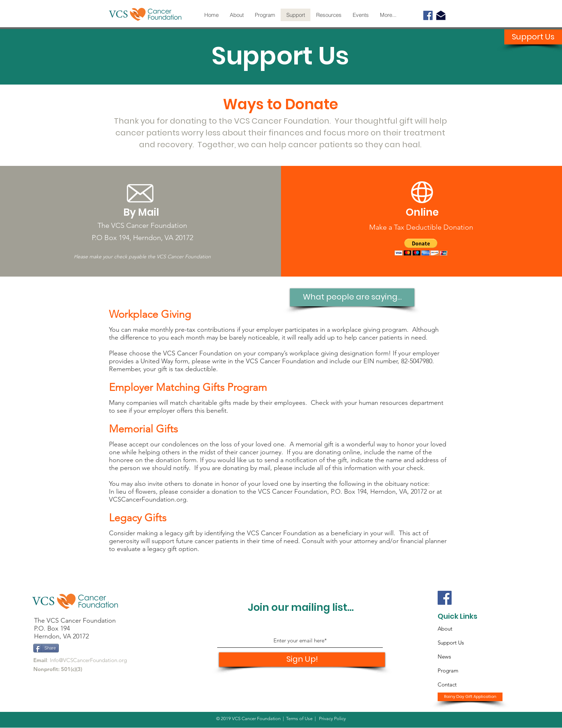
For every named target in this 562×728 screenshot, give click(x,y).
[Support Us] (533, 37)
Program (448, 670)
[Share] (46, 648)
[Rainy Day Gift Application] (470, 697)
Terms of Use (299, 719)
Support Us (451, 643)
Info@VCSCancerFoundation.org (88, 660)
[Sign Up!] (302, 660)
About (445, 629)
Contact (447, 684)
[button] (421, 247)
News (444, 657)
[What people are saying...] (352, 297)
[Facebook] (428, 15)
